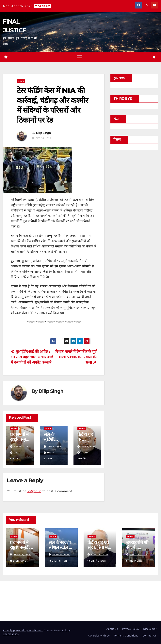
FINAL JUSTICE (26, 601)
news (21, 81)
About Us (112, 629)
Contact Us (149, 636)
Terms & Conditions (126, 636)
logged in (34, 491)
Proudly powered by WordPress (23, 630)
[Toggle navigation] (80, 57)
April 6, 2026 (22, 555)
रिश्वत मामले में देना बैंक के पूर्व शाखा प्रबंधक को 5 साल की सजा (76, 357)
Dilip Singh (43, 133)
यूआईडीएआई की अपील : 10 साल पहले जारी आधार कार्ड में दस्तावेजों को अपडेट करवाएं (32, 357)
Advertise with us (99, 636)
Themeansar (11, 634)
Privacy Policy (130, 629)
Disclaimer (150, 629)
